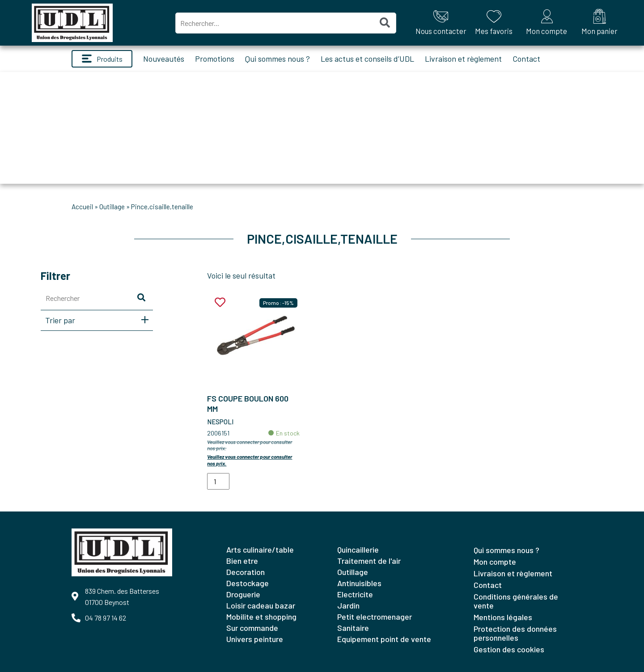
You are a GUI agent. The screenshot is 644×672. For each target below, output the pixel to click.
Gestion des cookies (509, 649)
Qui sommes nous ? (278, 59)
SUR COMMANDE (252, 628)
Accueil (82, 207)
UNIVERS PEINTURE (255, 639)
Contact (526, 59)
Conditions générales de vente (516, 601)
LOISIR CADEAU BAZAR (261, 605)
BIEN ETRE (242, 561)
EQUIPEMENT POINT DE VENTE (384, 639)
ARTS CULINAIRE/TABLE (260, 549)
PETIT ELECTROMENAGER (375, 617)
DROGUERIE (243, 594)
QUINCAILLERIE (358, 549)
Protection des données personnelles (515, 633)
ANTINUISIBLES (359, 583)
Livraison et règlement (463, 59)
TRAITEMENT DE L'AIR (369, 561)
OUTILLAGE (112, 207)
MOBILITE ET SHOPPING (261, 617)
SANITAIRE (353, 628)
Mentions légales (503, 617)
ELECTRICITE (355, 594)
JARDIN (348, 605)
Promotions (215, 59)
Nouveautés (164, 59)
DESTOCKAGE (248, 583)
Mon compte (495, 562)
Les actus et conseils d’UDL (367, 59)
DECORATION (246, 572)
